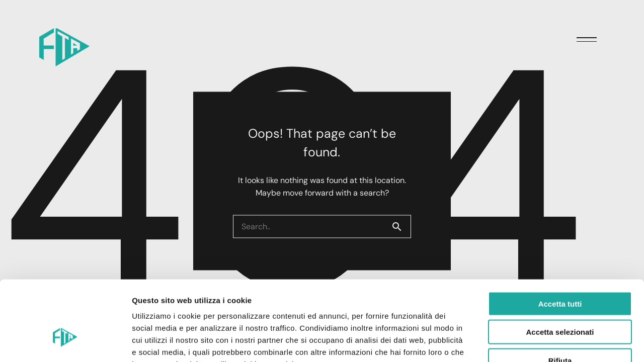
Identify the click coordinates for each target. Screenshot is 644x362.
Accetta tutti (560, 241)
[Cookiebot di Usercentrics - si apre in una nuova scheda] (65, 342)
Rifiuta (560, 298)
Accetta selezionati (560, 270)
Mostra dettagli (529, 342)
